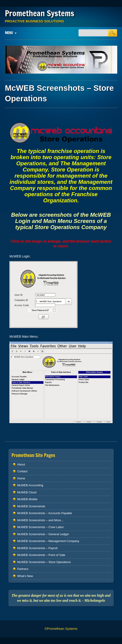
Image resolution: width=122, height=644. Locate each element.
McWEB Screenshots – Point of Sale (41, 555)
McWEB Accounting (30, 485)
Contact (22, 471)
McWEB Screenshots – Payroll (37, 548)
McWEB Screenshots (31, 506)
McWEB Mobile (27, 499)
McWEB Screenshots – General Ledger (43, 534)
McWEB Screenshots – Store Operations (44, 562)
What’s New (25, 576)
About (21, 464)
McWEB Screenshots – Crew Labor (41, 527)
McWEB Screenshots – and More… (41, 520)
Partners (23, 569)
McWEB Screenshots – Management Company (48, 541)
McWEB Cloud (27, 492)
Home (21, 478)
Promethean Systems (39, 13)
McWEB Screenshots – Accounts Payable (45, 513)
